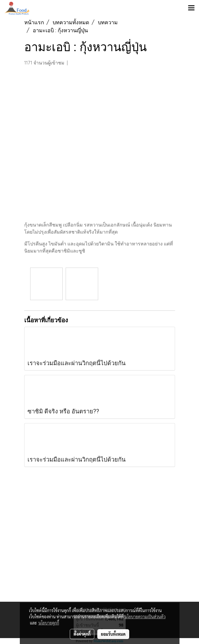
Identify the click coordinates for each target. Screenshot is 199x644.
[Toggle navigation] (191, 8)
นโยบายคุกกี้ (49, 623)
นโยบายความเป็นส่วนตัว (145, 617)
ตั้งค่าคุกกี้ (82, 634)
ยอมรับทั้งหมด (113, 634)
